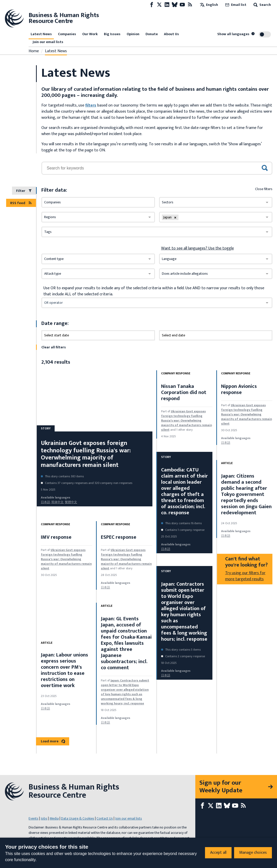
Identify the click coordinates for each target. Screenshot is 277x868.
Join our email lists (48, 42)
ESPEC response (119, 537)
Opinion (133, 34)
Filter (24, 191)
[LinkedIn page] (167, 5)
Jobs (44, 818)
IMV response (56, 537)
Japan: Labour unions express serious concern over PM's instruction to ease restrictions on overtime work (64, 670)
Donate (152, 34)
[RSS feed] (190, 5)
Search (262, 5)
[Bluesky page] (175, 5)
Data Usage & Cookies (78, 818)
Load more (53, 741)
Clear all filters (54, 347)
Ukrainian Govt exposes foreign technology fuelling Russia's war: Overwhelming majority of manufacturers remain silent (86, 454)
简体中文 (57, 502)
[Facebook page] (152, 5)
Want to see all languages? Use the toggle (197, 248)
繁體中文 (71, 502)
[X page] (159, 5)
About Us (171, 34)
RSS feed (21, 203)
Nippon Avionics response (239, 389)
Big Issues (112, 34)
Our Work (90, 34)
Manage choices (253, 853)
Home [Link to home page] (34, 51)
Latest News (41, 34)
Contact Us (105, 818)
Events (33, 818)
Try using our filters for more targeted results (245, 576)
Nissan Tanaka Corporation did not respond (184, 392)
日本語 (45, 502)
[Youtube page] (182, 5)
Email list (235, 5)
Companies (67, 34)
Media (54, 818)
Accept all (218, 853)
